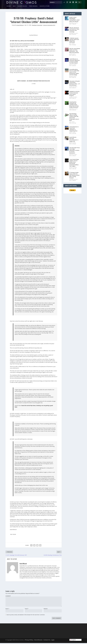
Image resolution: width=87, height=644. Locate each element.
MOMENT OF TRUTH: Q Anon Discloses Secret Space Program (75, 95)
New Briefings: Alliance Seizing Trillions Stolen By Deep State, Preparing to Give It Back (74, 118)
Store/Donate (38, 641)
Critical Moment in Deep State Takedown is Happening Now (74, 130)
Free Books (33, 7)
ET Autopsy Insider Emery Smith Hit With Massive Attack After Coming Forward (74, 176)
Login (53, 641)
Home (9, 7)
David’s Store (45, 7)
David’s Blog (22, 7)
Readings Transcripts (37, 26)
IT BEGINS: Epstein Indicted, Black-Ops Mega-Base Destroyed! (74, 41)
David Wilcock (20, 26)
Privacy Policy (29, 641)
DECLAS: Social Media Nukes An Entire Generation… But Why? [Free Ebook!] (75, 52)
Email (27, 610)
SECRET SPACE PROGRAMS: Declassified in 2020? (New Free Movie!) (75, 20)
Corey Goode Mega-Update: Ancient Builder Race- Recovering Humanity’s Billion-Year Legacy (74, 164)
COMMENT (8, 597)
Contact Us (47, 641)
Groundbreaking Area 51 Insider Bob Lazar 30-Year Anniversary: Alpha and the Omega (74, 73)
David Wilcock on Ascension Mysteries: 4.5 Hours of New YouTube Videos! (75, 62)
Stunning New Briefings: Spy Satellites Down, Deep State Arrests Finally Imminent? (74, 106)
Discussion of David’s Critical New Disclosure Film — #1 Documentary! (75, 84)
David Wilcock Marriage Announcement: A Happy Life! (74, 140)
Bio (14, 7)
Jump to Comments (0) (49, 26)
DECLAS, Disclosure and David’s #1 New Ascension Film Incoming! (74, 31)
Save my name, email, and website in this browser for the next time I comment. (26, 616)
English (73, 641)
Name (7, 610)
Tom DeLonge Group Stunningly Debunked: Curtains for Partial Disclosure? (75, 151)
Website (46, 610)
